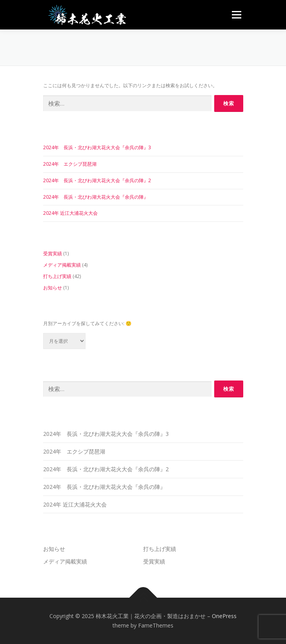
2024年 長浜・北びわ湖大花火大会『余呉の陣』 (96, 197)
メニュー (236, 15)
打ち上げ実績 (57, 276)
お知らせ (53, 288)
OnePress (224, 616)
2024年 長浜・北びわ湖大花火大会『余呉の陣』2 (97, 180)
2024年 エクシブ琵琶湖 (70, 164)
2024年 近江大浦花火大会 (70, 213)
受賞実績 (53, 253)
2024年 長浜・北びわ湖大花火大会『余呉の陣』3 (97, 147)
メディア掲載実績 (62, 265)
